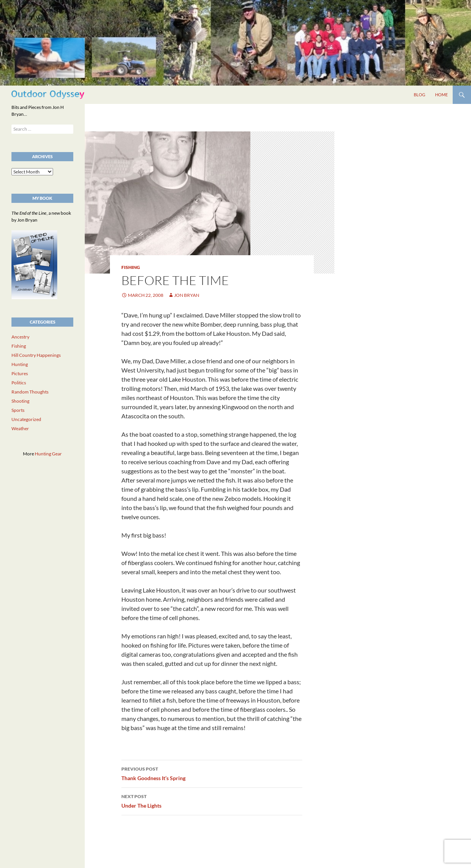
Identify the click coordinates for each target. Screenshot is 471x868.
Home (441, 95)
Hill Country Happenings (36, 355)
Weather (20, 428)
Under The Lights (212, 800)
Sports (18, 410)
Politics (19, 383)
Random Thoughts (30, 392)
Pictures (20, 373)
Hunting (20, 364)
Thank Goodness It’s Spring (212, 773)
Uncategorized (26, 419)
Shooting (20, 401)
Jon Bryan (187, 295)
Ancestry (20, 337)
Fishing (131, 267)
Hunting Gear (48, 454)
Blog (419, 95)
